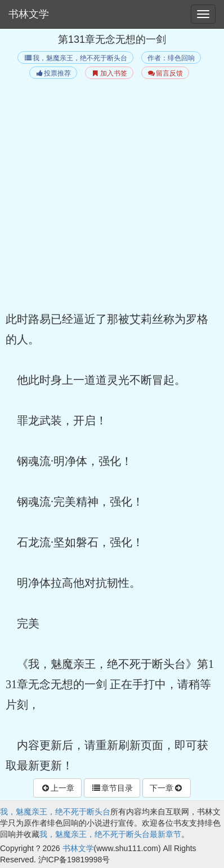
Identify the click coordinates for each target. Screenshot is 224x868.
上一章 (57, 788)
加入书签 (109, 73)
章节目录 (112, 788)
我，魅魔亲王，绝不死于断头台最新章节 (110, 834)
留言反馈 (165, 73)
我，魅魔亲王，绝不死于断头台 (75, 58)
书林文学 (29, 14)
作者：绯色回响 (171, 58)
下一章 (167, 788)
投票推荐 (53, 73)
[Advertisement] (112, 197)
